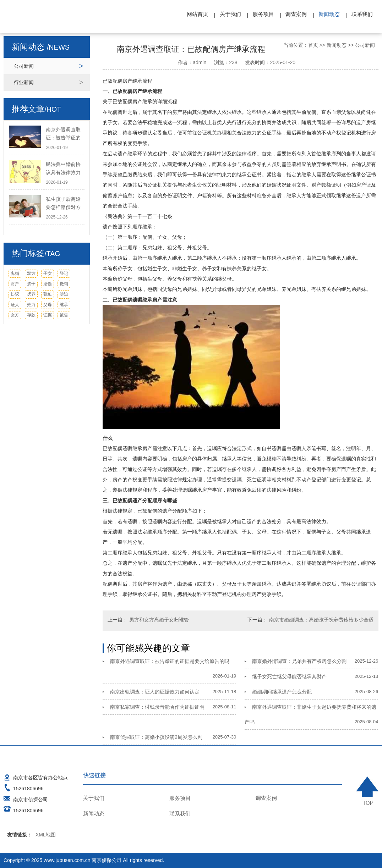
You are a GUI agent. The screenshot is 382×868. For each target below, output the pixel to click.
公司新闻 (24, 66)
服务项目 (263, 14)
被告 (64, 315)
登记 (64, 273)
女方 (15, 315)
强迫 (48, 294)
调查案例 (296, 14)
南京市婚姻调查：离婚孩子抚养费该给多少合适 (321, 620)
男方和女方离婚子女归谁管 (159, 620)
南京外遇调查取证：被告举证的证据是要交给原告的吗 (170, 661)
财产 (15, 284)
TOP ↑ (367, 790)
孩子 (31, 284)
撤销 (64, 284)
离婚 (15, 273)
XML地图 (46, 835)
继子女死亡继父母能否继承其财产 (289, 676)
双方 (31, 273)
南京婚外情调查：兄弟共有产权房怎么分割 (299, 661)
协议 (15, 294)
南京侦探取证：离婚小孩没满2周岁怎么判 (156, 737)
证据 (48, 315)
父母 (48, 305)
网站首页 (197, 14)
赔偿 (48, 284)
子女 (48, 273)
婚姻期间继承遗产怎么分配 (282, 692)
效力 (31, 305)
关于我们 (230, 14)
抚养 (31, 294)
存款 (31, 315)
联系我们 (362, 14)
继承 (64, 305)
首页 (313, 45)
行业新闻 (24, 82)
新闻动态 (329, 14)
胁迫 (64, 294)
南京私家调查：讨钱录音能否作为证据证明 (157, 707)
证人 (15, 305)
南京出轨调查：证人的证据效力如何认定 (155, 692)
